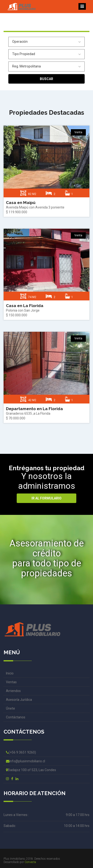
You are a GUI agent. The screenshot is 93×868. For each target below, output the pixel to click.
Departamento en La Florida (34, 409)
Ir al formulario (46, 498)
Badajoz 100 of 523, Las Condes (31, 770)
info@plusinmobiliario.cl (26, 761)
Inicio (10, 673)
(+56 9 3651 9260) (21, 752)
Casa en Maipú (21, 203)
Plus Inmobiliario (14, 859)
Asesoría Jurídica (19, 700)
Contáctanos (16, 717)
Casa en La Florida (25, 306)
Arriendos (13, 691)
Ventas (11, 682)
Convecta (30, 862)
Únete (10, 708)
